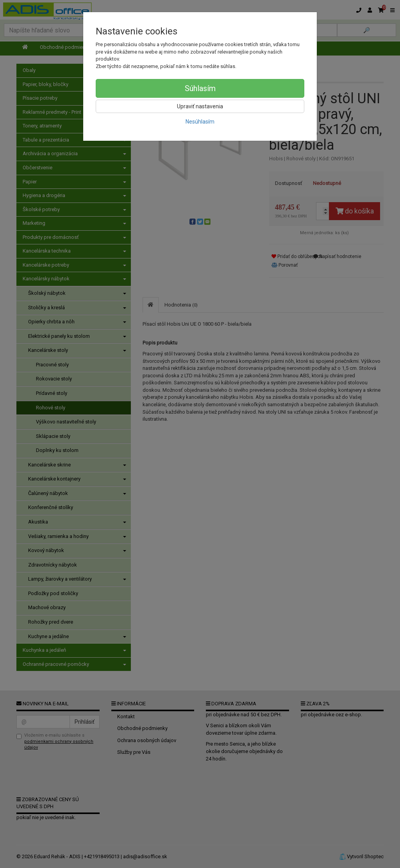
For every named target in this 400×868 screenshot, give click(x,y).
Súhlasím (200, 88)
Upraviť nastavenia (200, 106)
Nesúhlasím (200, 122)
